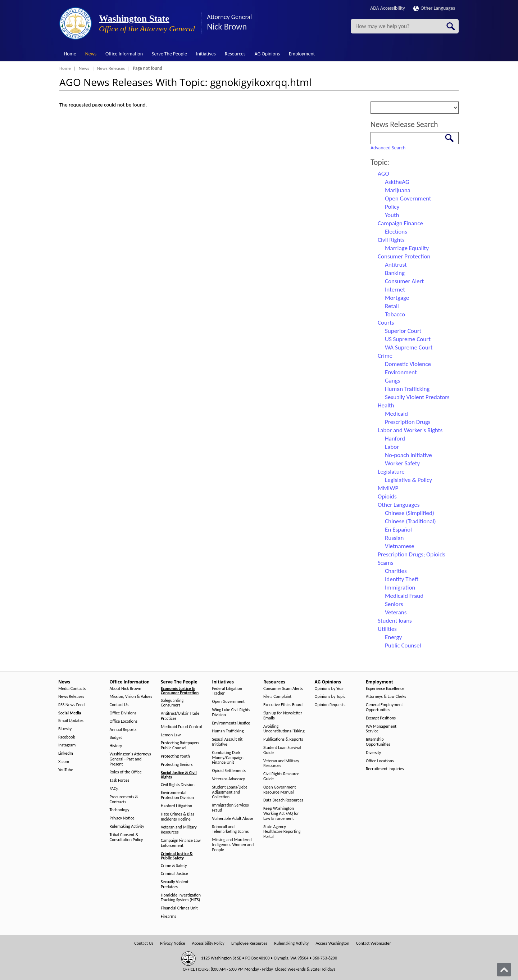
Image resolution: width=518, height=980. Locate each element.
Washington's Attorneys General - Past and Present (130, 759)
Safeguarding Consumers (172, 703)
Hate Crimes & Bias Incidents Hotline (178, 817)
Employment (302, 54)
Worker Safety (402, 463)
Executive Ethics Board (283, 705)
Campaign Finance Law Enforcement (181, 843)
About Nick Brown (126, 689)
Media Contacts (72, 689)
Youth (392, 215)
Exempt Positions (381, 718)
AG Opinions (267, 54)
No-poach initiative (408, 455)
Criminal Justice (174, 874)
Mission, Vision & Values (131, 697)
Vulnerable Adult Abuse (233, 819)
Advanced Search (388, 148)
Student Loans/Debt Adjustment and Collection (230, 792)
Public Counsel (403, 645)
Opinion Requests (330, 705)
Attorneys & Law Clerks (386, 697)
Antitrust (396, 265)
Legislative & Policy (408, 480)
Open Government (408, 198)
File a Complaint (277, 697)
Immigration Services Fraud (231, 808)
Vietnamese (400, 546)
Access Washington (332, 943)
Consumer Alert (404, 281)
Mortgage (397, 298)
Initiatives (206, 54)
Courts (386, 323)
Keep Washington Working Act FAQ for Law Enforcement (281, 814)
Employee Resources (249, 943)
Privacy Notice (122, 818)
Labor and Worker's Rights (410, 430)
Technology (120, 810)
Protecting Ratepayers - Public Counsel (181, 746)
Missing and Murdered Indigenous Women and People (233, 845)
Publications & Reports (283, 739)
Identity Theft (402, 579)
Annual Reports (123, 730)
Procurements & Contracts (124, 800)
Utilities (387, 629)
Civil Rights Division (178, 785)
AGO (383, 174)
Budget (116, 738)
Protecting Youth (175, 756)
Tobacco (395, 314)
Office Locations (124, 721)
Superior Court (403, 331)
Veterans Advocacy (229, 779)
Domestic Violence (408, 364)
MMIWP (388, 488)
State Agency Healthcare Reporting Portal (282, 832)
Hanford (395, 439)
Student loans (395, 621)
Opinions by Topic (330, 697)
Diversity (373, 753)
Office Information (124, 54)
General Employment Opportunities (384, 707)
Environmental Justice (231, 723)
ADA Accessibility (388, 8)
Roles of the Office (126, 772)
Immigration (400, 588)
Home (70, 54)
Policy (392, 207)
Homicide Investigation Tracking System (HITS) (181, 898)
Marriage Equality (407, 248)
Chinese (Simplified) (410, 513)
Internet (395, 290)
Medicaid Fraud (404, 596)
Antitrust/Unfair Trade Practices (180, 716)
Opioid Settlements (229, 771)
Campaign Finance (400, 223)
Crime (385, 356)
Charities (396, 571)
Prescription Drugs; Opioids (412, 554)
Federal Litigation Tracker (227, 691)
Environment (401, 372)
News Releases (111, 68)
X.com (64, 762)
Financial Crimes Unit (179, 908)
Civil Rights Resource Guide (281, 776)
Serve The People (169, 54)
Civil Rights (391, 240)
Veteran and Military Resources (179, 830)
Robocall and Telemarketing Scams (231, 829)
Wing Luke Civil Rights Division (231, 712)
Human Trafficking (407, 389)
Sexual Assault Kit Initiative (228, 742)
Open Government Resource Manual (280, 790)
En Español (398, 530)
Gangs (392, 381)
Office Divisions (123, 713)
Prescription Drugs (408, 422)
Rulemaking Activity (127, 827)
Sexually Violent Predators (417, 397)
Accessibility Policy (208, 943)
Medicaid (396, 414)
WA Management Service (381, 729)
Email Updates (71, 721)
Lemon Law (171, 735)
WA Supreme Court (409, 347)
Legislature (391, 472)
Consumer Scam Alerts (283, 689)
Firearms (168, 916)
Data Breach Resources (283, 800)
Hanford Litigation (176, 806)
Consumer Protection (404, 256)
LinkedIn (66, 753)
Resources (235, 54)
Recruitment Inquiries (385, 769)
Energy (393, 637)
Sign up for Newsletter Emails (283, 716)
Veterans (396, 612)
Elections (396, 232)
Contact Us (119, 705)
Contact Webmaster (374, 943)
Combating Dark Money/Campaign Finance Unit (228, 758)
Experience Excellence (385, 689)
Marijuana (398, 190)
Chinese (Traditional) (410, 521)
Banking (395, 273)
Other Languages (434, 8)
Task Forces (120, 780)
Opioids (387, 496)
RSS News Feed (71, 705)
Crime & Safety (174, 866)
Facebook (67, 737)
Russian (394, 538)
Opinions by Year (329, 689)
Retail (392, 306)
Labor (392, 447)
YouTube (66, 770)
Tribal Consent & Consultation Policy (126, 837)
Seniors (394, 604)
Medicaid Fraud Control (181, 727)
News (91, 54)
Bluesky (65, 729)
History (116, 746)
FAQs (114, 789)
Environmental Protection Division (177, 795)
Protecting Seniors (177, 765)
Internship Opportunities (378, 742)
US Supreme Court (408, 339)
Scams (385, 563)
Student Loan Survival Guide (282, 750)
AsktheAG (397, 182)
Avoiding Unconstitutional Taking (284, 729)
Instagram (67, 745)
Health (386, 405)
